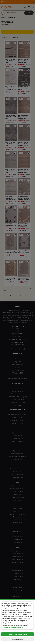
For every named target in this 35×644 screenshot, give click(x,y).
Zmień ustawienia (17, 639)
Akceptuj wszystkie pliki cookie (18, 634)
